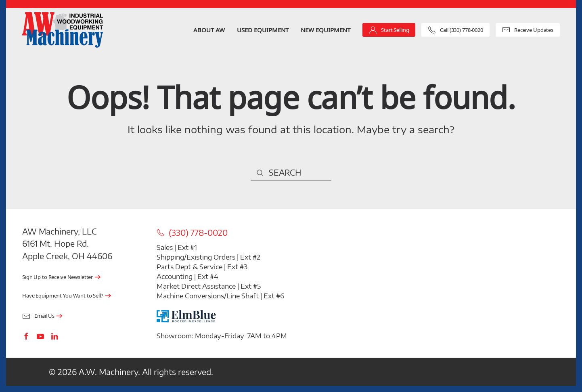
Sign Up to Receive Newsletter (58, 277)
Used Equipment (263, 30)
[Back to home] (63, 30)
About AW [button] (209, 30)
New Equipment (326, 30)
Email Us (38, 316)
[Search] (291, 173)
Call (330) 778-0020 (455, 30)
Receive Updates (528, 30)
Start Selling (389, 30)
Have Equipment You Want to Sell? (63, 296)
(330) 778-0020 (192, 233)
